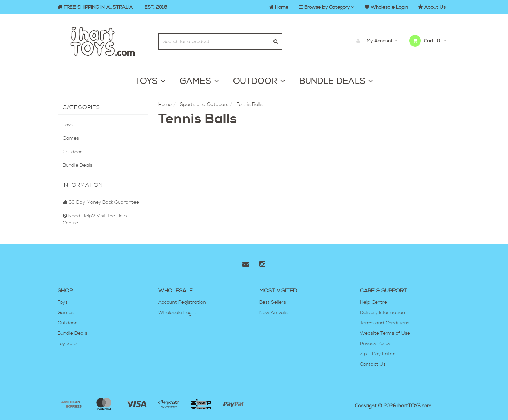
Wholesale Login (177, 313)
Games (71, 138)
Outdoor (72, 152)
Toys (68, 125)
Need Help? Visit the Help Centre (95, 219)
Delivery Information (382, 313)
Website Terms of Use (385, 333)
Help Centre (373, 302)
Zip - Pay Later (377, 354)
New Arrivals (273, 313)
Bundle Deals (78, 165)
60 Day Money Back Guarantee (101, 202)
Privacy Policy (375, 344)
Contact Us (373, 364)
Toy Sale (67, 344)
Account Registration (182, 302)
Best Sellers (273, 302)
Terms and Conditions (385, 323)
